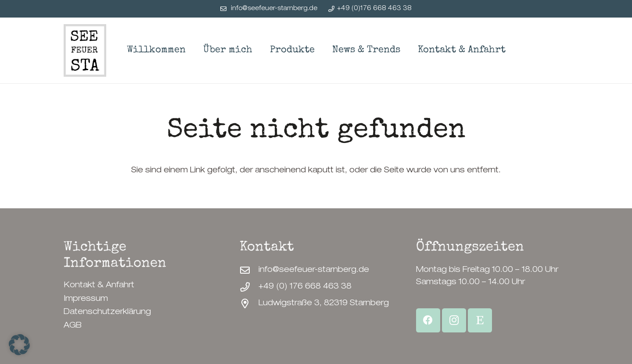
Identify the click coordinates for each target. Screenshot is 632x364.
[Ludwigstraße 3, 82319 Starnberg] (249, 304)
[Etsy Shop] (480, 320)
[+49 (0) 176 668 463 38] (249, 287)
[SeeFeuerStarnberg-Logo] (85, 50)
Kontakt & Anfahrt (99, 285)
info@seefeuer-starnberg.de (314, 270)
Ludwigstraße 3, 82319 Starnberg (324, 303)
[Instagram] (454, 320)
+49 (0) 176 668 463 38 (305, 287)
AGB (73, 326)
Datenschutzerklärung (107, 312)
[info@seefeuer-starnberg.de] (249, 271)
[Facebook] (428, 320)
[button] (19, 345)
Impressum (86, 299)
